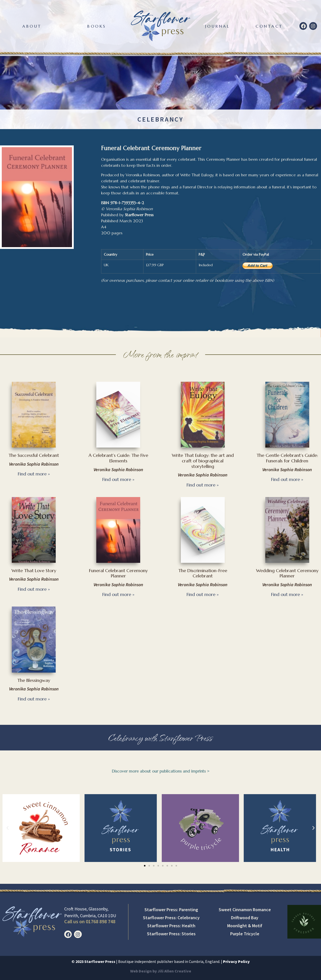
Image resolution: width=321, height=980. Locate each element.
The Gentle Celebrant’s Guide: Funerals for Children (287, 458)
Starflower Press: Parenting (171, 910)
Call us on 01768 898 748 (90, 921)
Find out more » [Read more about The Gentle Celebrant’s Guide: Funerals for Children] (287, 479)
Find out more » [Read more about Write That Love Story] (34, 589)
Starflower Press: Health (171, 926)
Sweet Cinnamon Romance (245, 910)
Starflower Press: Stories (171, 934)
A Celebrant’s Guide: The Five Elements (118, 458)
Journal (218, 26)
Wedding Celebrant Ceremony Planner (287, 573)
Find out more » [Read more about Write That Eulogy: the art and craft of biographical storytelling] (203, 485)
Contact (269, 26)
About (32, 26)
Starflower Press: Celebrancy (171, 918)
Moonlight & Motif (245, 926)
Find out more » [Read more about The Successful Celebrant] (34, 474)
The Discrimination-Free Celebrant (203, 573)
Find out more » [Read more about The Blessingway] (34, 699)
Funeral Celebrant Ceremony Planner (118, 573)
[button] (8, 828)
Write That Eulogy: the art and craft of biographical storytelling (203, 461)
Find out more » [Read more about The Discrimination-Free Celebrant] (203, 594)
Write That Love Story (34, 570)
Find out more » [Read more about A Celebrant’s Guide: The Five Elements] (118, 479)
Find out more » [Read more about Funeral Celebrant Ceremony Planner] (118, 594)
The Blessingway (34, 680)
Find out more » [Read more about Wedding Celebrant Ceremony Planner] (287, 594)
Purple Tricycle (245, 934)
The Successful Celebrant (34, 455)
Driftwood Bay (245, 918)
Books (97, 26)
